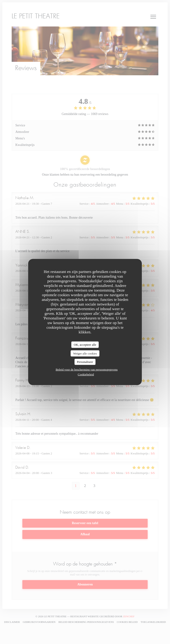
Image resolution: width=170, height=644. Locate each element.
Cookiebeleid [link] (86, 374)
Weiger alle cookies (85, 353)
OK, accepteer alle (85, 345)
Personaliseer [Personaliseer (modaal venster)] (85, 362)
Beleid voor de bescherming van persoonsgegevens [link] (87, 369)
